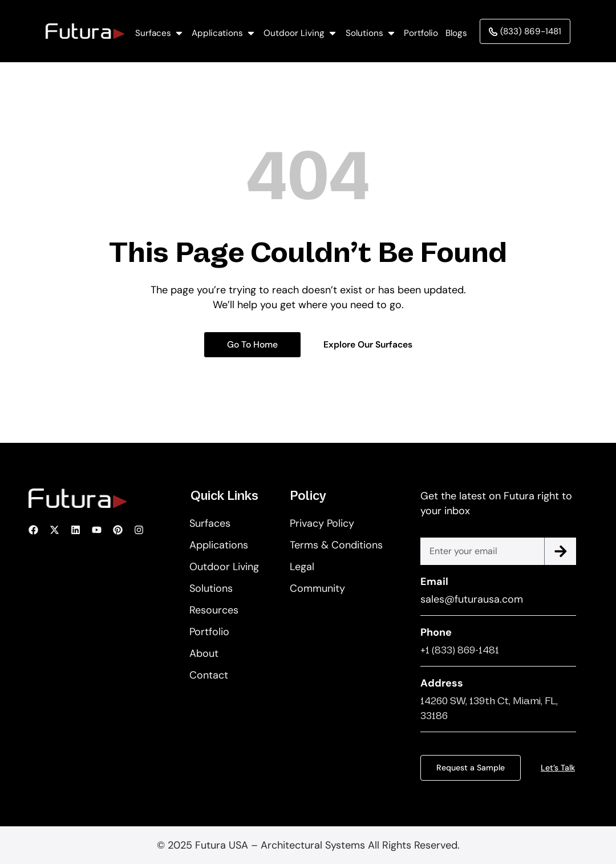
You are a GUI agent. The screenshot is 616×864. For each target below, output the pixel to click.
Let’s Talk (557, 768)
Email (434, 582)
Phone (436, 632)
